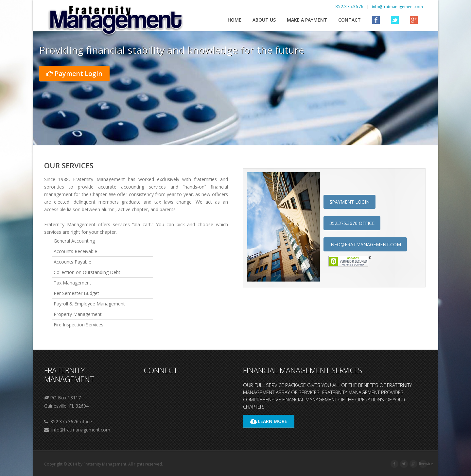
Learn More (269, 421)
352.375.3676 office (352, 223)
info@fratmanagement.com (397, 7)
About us (264, 20)
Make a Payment (307, 20)
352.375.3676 (350, 6)
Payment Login (74, 73)
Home (235, 20)
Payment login (349, 202)
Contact (349, 20)
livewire (426, 464)
